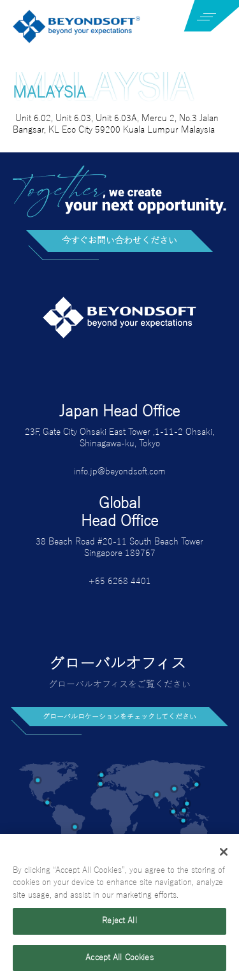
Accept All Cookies (119, 961)
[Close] (224, 854)
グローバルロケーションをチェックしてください (119, 717)
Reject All (119, 924)
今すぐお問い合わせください (119, 241)
